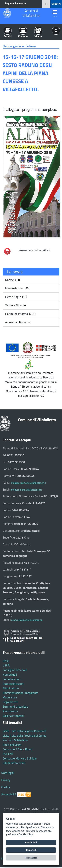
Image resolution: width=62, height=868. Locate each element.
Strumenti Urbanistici (16, 707)
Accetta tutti (31, 842)
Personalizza (31, 858)
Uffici (6, 661)
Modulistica (10, 697)
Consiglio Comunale (15, 670)
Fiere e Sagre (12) (16, 297)
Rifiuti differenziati (14, 763)
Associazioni (10, 711)
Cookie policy (26, 834)
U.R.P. (6, 665)
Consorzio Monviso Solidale (20, 758)
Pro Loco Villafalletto (15, 740)
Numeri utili (10, 675)
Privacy (6, 780)
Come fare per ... (12, 679)
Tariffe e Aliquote (15, 305)
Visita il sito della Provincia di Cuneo (25, 736)
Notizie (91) (12, 280)
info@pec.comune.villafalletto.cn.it (28, 483)
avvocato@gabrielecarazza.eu (27, 620)
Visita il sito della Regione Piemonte (24, 731)
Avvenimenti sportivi (17, 322)
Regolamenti (10, 702)
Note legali (8, 773)
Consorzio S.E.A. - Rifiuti (17, 749)
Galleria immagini (13, 716)
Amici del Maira (12, 745)
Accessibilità (9, 794)
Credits (6, 787)
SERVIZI (56, 4)
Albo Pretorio (11, 688)
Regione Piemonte (15, 3)
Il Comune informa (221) (20, 314)
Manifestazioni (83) (17, 288)
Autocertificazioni (13, 684)
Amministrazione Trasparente (20, 693)
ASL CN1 (8, 754)
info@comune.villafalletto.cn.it (26, 490)
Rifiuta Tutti (31, 850)
